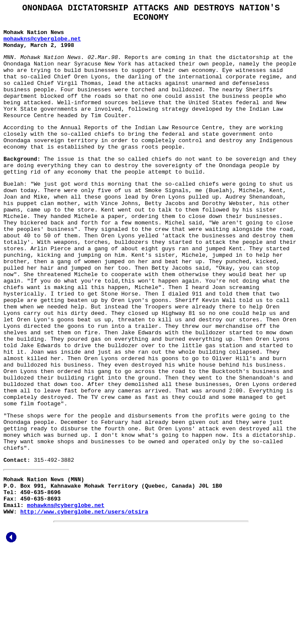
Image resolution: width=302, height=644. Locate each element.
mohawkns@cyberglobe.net (42, 45)
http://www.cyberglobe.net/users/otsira (84, 604)
